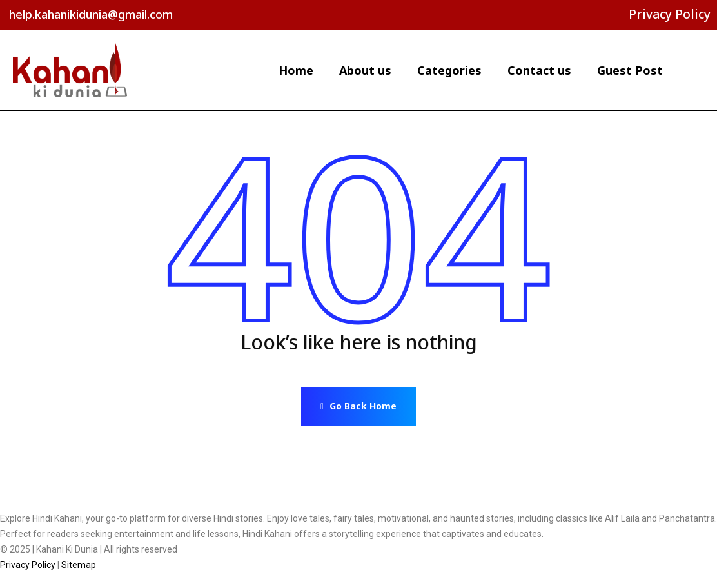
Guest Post (630, 70)
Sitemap (79, 565)
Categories (449, 70)
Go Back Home (358, 406)
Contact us (539, 70)
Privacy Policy (670, 14)
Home (296, 70)
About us (365, 70)
